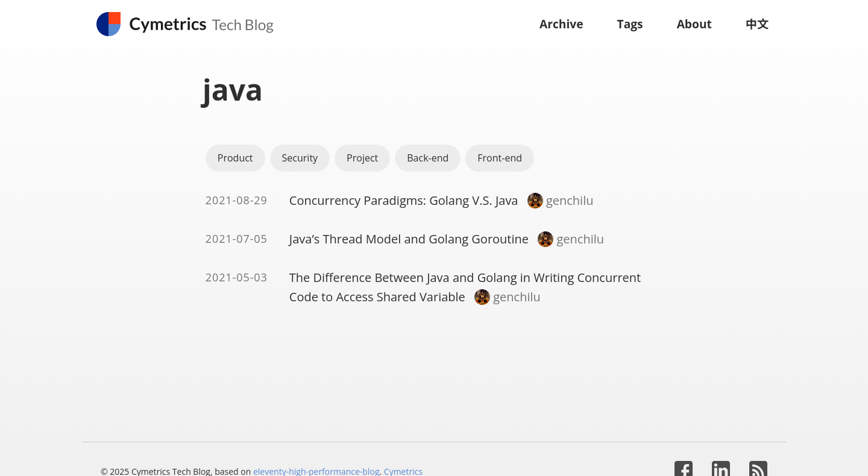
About (694, 24)
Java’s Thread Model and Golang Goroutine (409, 239)
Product (235, 158)
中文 (757, 24)
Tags (630, 24)
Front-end (500, 158)
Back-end (428, 158)
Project (362, 158)
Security (300, 158)
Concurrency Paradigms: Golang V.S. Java (404, 200)
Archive (561, 24)
